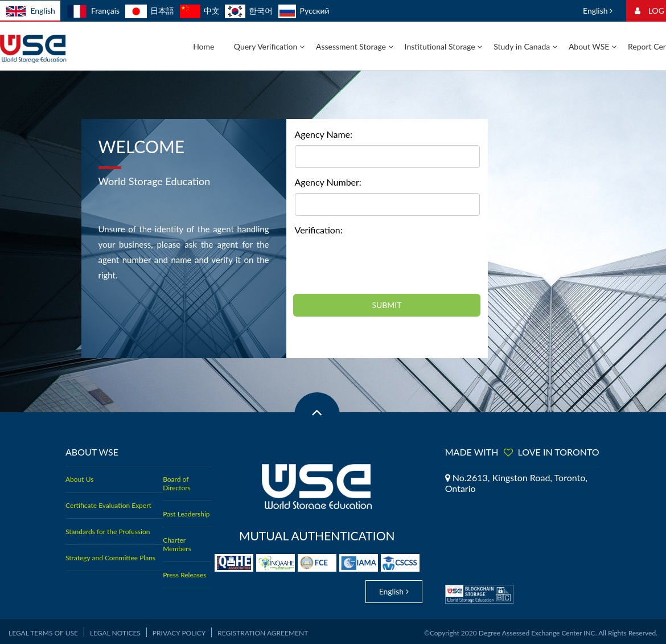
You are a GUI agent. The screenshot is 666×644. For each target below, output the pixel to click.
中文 (200, 11)
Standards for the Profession (108, 532)
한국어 (249, 11)
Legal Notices (115, 630)
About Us (79, 479)
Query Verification (269, 46)
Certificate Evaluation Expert (108, 505)
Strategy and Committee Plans (110, 558)
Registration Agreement (263, 630)
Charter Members (177, 544)
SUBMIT (387, 305)
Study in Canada (525, 46)
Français (93, 11)
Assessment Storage (355, 46)
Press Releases (184, 575)
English (30, 11)
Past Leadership (186, 514)
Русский (304, 11)
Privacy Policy (179, 630)
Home (203, 46)
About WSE (593, 46)
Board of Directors (177, 483)
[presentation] (381, 263)
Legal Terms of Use (43, 630)
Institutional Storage (444, 46)
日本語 (150, 11)
